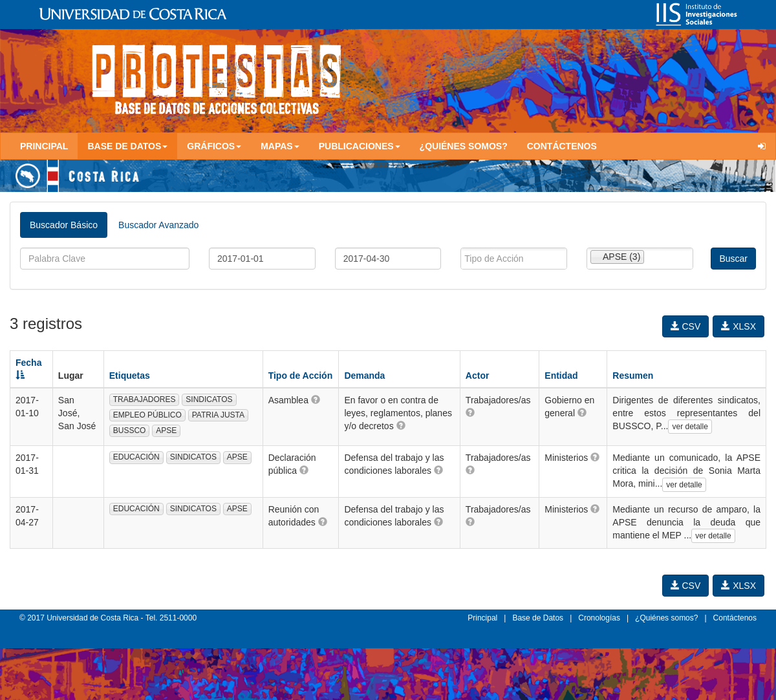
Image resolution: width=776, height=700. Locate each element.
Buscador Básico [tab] (64, 225)
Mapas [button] (280, 146)
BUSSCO (130, 430)
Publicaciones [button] (360, 146)
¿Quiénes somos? (464, 146)
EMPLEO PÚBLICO (147, 415)
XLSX (738, 326)
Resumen (633, 376)
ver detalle (690, 427)
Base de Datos (538, 618)
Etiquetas (130, 376)
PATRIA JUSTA (218, 415)
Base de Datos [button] (127, 146)
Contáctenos (562, 146)
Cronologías (599, 618)
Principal (44, 146)
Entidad (561, 376)
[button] (316, 399)
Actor (478, 376)
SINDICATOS (209, 399)
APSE (166, 430)
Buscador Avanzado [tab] (158, 225)
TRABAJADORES (145, 399)
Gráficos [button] (214, 146)
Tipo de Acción (301, 376)
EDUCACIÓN (136, 457)
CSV (686, 326)
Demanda (364, 376)
